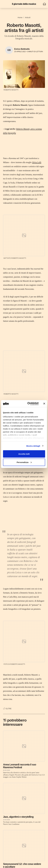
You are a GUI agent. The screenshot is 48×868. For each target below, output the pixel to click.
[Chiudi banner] (44, 404)
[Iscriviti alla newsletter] (44, 4)
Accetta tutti (24, 454)
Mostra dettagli (33, 446)
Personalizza (24, 462)
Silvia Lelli (37, 162)
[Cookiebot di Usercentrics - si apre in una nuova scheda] (29, 404)
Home (20, 17)
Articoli (28, 17)
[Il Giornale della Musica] (24, 4)
